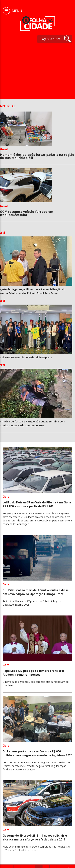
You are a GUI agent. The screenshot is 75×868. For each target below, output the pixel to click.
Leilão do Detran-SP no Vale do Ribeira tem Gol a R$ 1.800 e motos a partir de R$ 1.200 (37, 504)
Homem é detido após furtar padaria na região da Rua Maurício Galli (37, 156)
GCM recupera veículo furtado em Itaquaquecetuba (27, 213)
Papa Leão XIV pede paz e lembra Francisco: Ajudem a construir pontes (33, 673)
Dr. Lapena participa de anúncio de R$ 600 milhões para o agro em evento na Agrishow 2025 (37, 753)
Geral (4, 149)
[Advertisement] (33, 70)
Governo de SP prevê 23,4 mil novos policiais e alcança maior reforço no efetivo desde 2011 (35, 837)
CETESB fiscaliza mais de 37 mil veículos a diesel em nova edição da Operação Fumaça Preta (36, 592)
